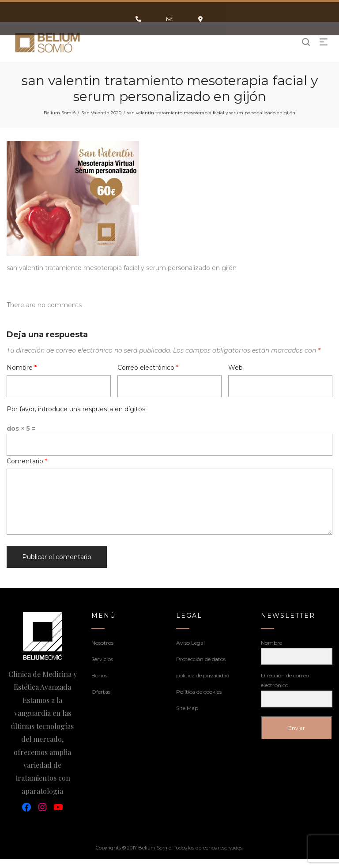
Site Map (187, 708)
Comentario (27, 461)
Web (235, 368)
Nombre (22, 368)
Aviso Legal (190, 643)
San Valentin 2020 (101, 113)
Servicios (102, 659)
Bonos (99, 675)
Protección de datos (201, 659)
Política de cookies (199, 692)
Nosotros (102, 643)
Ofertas (101, 692)
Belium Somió (60, 113)
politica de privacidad (203, 675)
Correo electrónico (148, 368)
